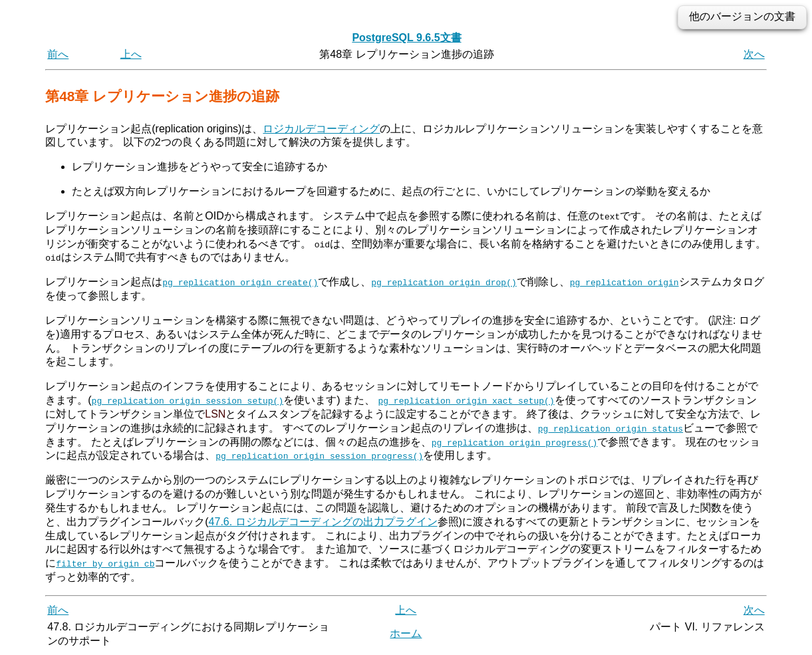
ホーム (406, 633)
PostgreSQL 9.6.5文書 (406, 38)
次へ (754, 54)
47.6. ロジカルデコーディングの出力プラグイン (323, 521)
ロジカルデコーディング (321, 129)
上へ (131, 54)
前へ (58, 54)
